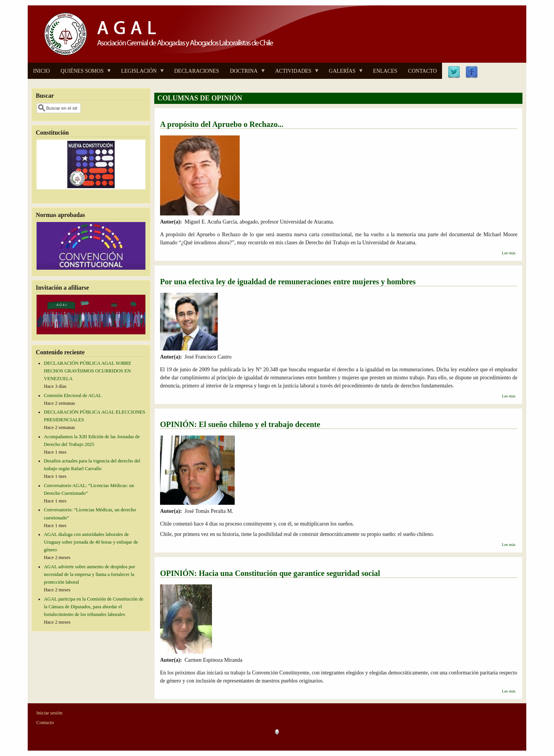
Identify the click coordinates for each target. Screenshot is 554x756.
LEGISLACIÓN (140, 74)
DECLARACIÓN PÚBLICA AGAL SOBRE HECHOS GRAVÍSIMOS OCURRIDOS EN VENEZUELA (88, 371)
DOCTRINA (245, 74)
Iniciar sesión (50, 713)
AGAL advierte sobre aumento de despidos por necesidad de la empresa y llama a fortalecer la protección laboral (89, 574)
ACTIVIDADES (295, 74)
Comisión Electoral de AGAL (73, 396)
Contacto (45, 723)
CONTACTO (423, 71)
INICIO (42, 71)
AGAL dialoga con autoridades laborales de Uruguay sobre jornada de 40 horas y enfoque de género (91, 542)
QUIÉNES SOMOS (84, 74)
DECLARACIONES (197, 71)
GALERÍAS (344, 74)
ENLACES (385, 71)
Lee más (508, 253)
